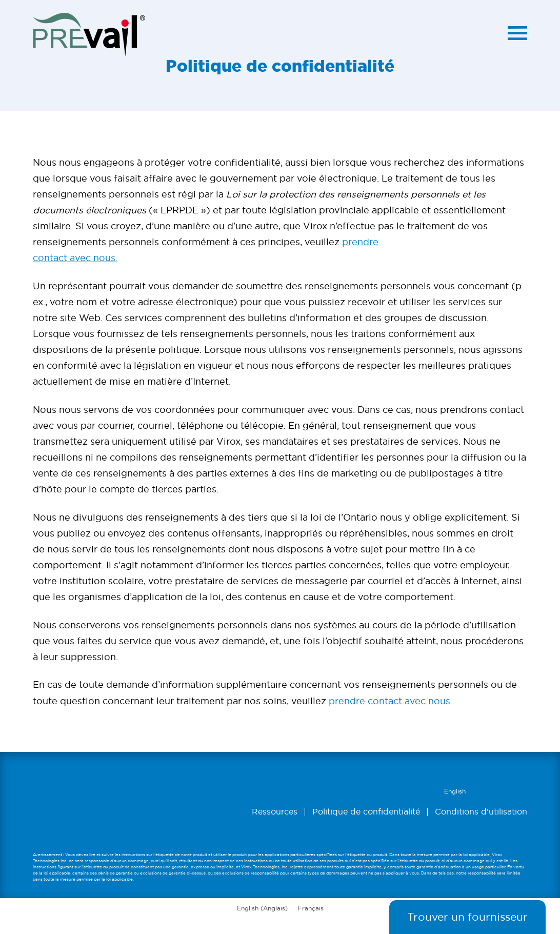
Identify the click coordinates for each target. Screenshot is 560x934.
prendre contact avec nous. (391, 701)
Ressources (275, 812)
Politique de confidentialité (366, 812)
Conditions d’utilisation (481, 812)
